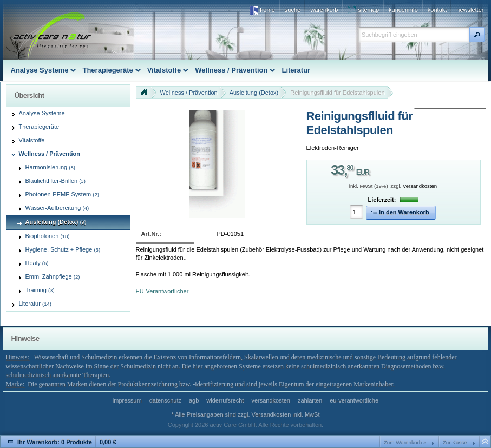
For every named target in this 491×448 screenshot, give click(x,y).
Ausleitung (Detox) (254, 93)
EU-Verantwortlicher (162, 291)
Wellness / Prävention (189, 93)
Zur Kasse (455, 442)
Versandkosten (420, 186)
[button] (477, 35)
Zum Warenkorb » (405, 442)
